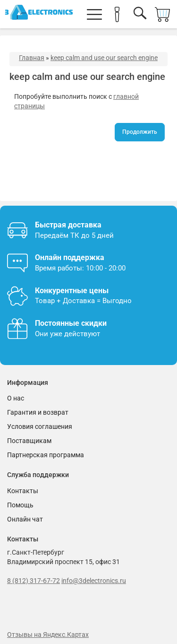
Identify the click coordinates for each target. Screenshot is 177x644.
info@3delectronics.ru (94, 581)
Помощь (20, 505)
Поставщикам (29, 441)
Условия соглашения (40, 426)
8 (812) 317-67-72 (34, 581)
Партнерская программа (46, 455)
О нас (16, 398)
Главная (32, 58)
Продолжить (140, 132)
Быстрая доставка (68, 225)
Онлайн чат (25, 519)
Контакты (23, 491)
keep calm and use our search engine (104, 58)
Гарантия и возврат (38, 412)
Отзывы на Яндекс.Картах (48, 635)
